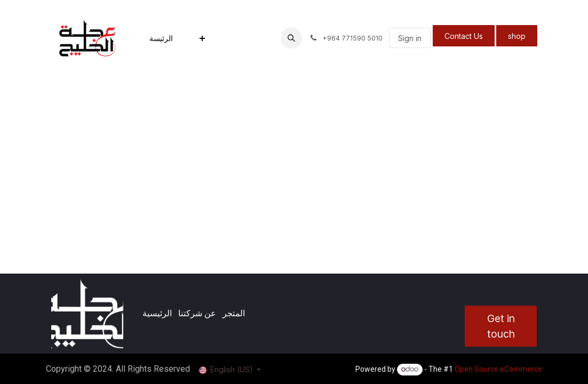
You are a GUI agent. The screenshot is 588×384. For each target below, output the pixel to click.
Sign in (410, 38)
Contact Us (464, 36)
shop (517, 36)
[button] (291, 38)
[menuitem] (161, 38)
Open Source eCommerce (498, 369)
